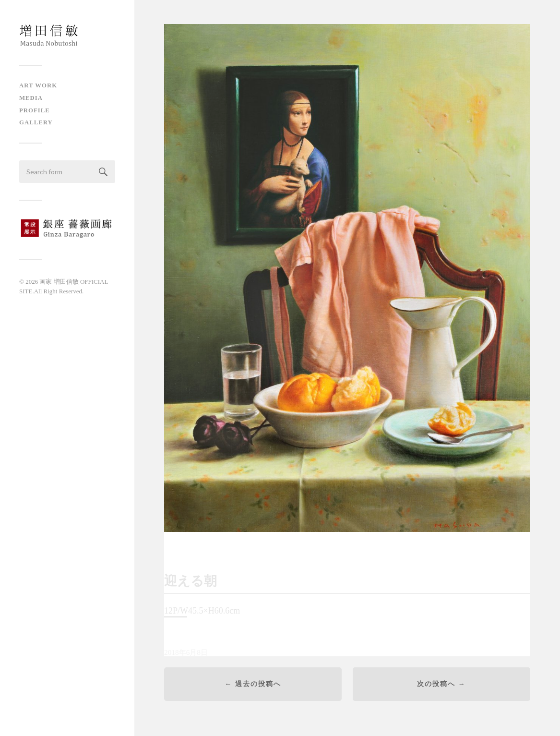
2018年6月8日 (186, 654)
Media (31, 98)
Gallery (36, 122)
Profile (35, 110)
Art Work (38, 85)
